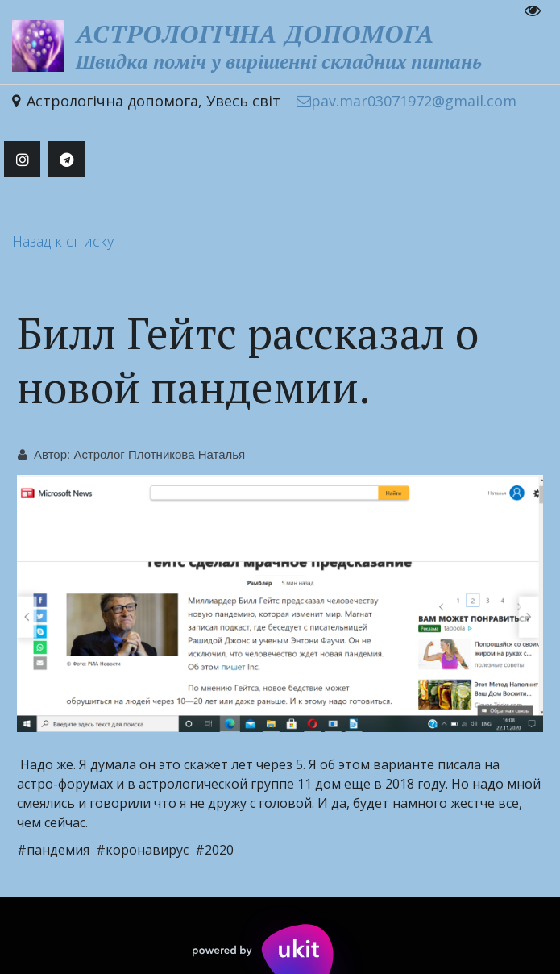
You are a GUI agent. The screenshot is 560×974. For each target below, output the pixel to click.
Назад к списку (63, 241)
